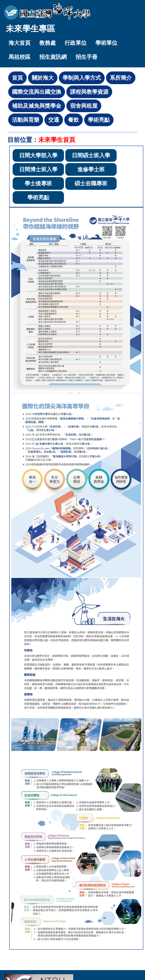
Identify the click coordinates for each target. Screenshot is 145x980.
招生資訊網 (53, 57)
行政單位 (76, 43)
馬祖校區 (19, 57)
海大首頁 (19, 43)
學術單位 (106, 43)
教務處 (48, 43)
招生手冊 (87, 57)
